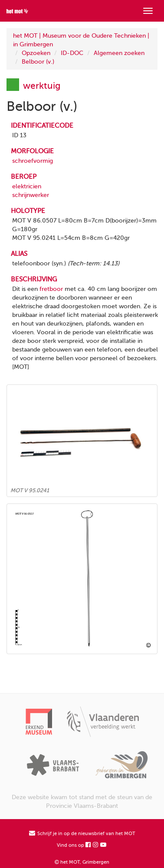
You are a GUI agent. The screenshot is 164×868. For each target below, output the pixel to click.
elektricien (27, 186)
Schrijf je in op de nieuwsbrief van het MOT (82, 834)
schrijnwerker (31, 195)
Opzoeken (36, 53)
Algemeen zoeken (119, 53)
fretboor (51, 289)
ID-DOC (72, 53)
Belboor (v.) (38, 62)
